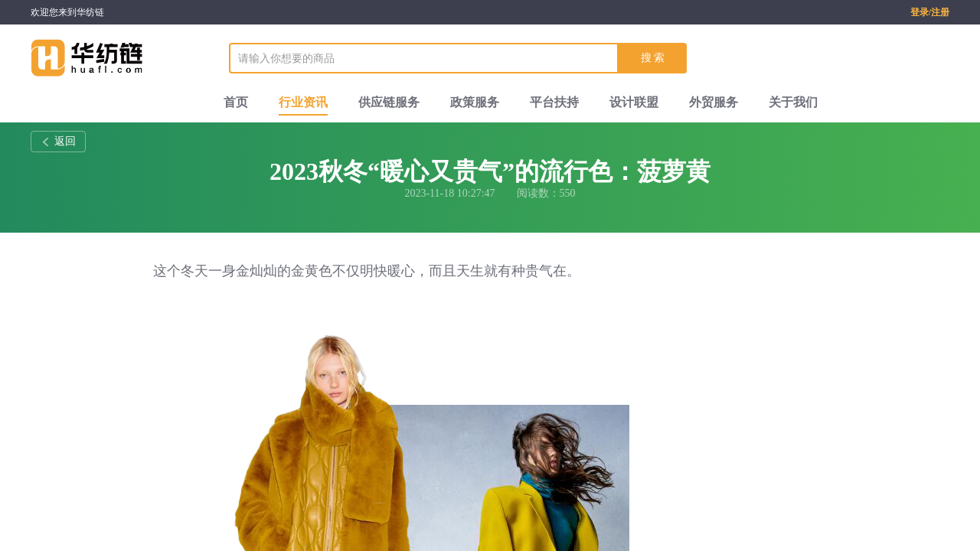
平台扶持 (554, 102)
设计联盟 (634, 102)
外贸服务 (714, 102)
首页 (236, 102)
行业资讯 (303, 102)
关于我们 (793, 102)
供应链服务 (389, 102)
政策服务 (475, 102)
